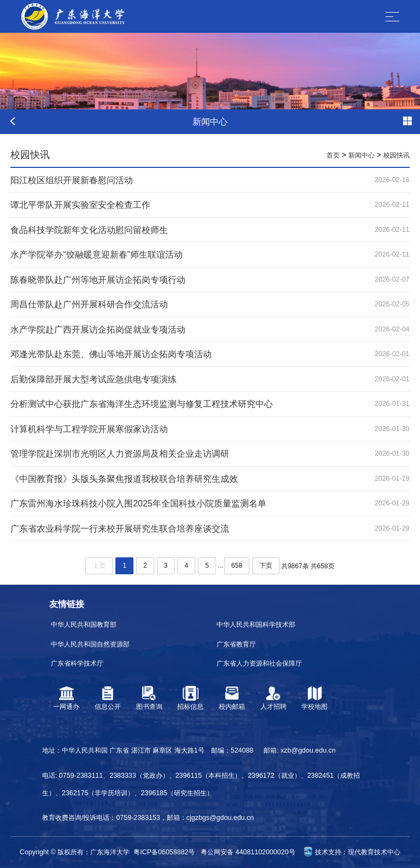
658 (237, 566)
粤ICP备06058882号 (164, 852)
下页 (266, 566)
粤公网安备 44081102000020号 (248, 852)
